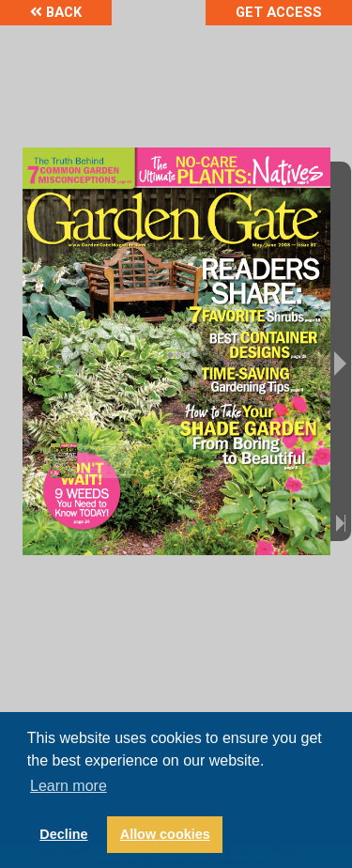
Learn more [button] (69, 786)
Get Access (279, 12)
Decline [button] (63, 834)
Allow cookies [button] (165, 834)
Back (56, 12)
